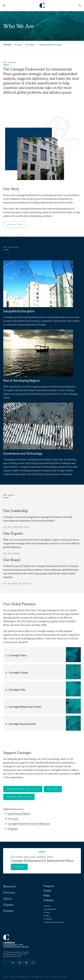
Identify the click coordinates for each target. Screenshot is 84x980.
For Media (48, 919)
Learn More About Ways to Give (23, 789)
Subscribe (19, 867)
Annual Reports (50, 909)
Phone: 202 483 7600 (12, 956)
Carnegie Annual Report (19, 797)
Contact (47, 906)
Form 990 (13, 819)
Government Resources (54, 922)
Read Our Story (15, 224)
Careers (47, 912)
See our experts (12, 553)
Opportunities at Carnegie (51, 45)
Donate (8, 911)
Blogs (47, 895)
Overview (7, 45)
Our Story (18, 45)
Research (9, 886)
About (8, 898)
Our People (31, 45)
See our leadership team (16, 527)
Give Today (53, 789)
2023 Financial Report (19, 814)
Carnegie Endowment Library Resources (29, 824)
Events (47, 891)
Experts (9, 905)
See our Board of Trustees (17, 583)
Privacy (47, 916)
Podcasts (48, 900)
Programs (13, 829)
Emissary (9, 892)
